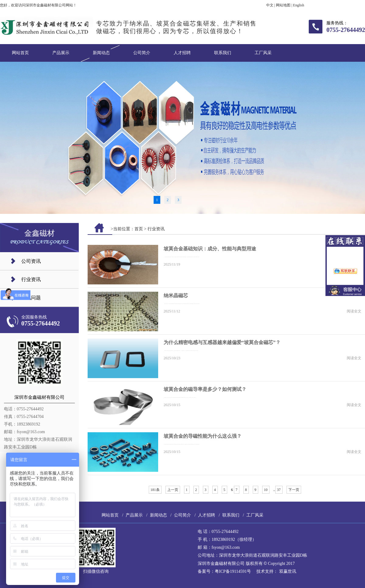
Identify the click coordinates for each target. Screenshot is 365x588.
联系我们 (223, 53)
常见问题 (31, 298)
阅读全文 (354, 311)
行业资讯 (31, 279)
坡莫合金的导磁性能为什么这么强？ (203, 436)
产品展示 (61, 53)
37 (279, 490)
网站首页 (20, 53)
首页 (139, 229)
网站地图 (283, 5)
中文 (270, 5)
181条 (155, 490)
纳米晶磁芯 (176, 296)
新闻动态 (101, 53)
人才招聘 (182, 53)
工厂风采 (263, 53)
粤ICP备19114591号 (233, 571)
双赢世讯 (288, 571)
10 (266, 490)
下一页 (294, 490)
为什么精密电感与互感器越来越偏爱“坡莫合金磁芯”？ (222, 342)
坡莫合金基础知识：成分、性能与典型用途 (210, 249)
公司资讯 (31, 261)
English (299, 5)
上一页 (173, 490)
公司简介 (142, 53)
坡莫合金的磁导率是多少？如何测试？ (205, 389)
